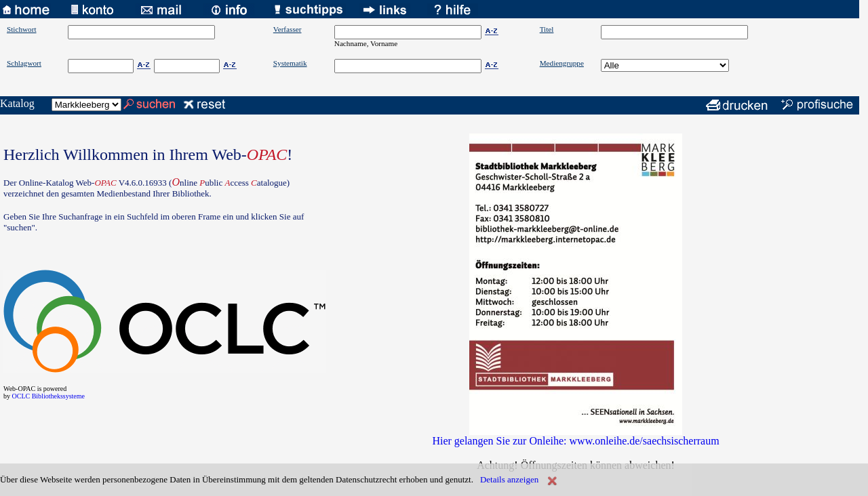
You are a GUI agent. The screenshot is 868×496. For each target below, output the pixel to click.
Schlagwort (24, 63)
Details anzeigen (509, 479)
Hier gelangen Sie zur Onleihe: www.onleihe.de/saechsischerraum (575, 441)
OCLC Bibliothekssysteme (49, 396)
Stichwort (22, 29)
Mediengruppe (562, 63)
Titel (547, 29)
